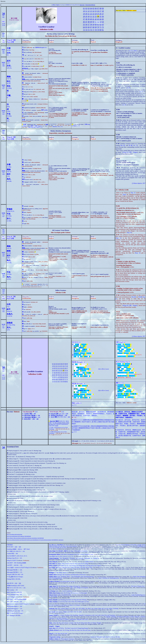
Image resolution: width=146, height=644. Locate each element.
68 (93, 27)
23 (93, 14)
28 (84, 16)
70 (98, 27)
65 (86, 27)
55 (84, 24)
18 (103, 11)
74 (86, 30)
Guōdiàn (27, 414)
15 (96, 11)
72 (103, 27)
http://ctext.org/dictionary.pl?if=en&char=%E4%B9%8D (19, 536)
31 (91, 16)
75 (89, 30)
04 (91, 8)
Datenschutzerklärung (90, 5)
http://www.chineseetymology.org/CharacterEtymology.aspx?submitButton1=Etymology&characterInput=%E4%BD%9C (32, 540)
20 (86, 14)
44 (100, 19)
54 (103, 22)
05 (93, 8)
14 (93, 11)
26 (100, 14)
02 (86, 8)
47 (86, 22)
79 (98, 30)
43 (98, 19)
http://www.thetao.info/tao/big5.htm (14, 534)
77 (93, 30)
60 (96, 24)
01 (84, 8)
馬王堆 (33, 416)
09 (103, 8)
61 (98, 24)
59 (93, 24)
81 (103, 30)
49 (91, 22)
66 (89, 27)
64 (84, 27)
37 (84, 19)
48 (89, 22)
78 (96, 30)
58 (91, 24)
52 (98, 22)
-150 (33, 419)
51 (96, 22)
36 (103, 16)
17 (100, 11)
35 (100, 16)
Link (56, 426)
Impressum (82, 5)
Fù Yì (52, 417)
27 (103, 14)
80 (100, 30)
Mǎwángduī (27, 416)
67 (91, 27)
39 (89, 19)
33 (96, 16)
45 (103, 19)
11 (86, 11)
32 (93, 16)
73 (84, 30)
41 (93, 19)
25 (98, 14)
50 (93, 22)
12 (89, 11)
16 (98, 11)
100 (37, 419)
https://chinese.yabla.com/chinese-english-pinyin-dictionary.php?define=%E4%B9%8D (25, 538)
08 (100, 8)
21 (89, 14)
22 (91, 14)
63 (103, 24)
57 (89, 24)
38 (86, 19)
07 (98, 8)
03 (89, 8)
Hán (51, 421)
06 (96, 8)
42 (96, 19)
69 (96, 27)
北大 (29, 419)
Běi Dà (26, 419)
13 (91, 11)
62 (100, 24)
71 (100, 27)
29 (86, 16)
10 (84, 11)
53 (100, 22)
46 (84, 22)
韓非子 (58, 421)
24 (96, 14)
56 (86, 24)
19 (84, 14)
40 (91, 19)
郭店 (31, 414)
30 (89, 16)
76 (91, 30)
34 (3, 13)
